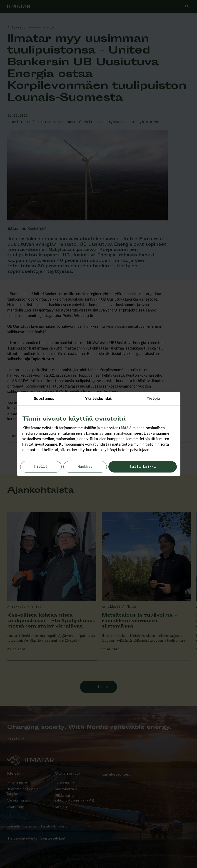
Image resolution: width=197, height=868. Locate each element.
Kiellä (41, 467)
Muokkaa (85, 467)
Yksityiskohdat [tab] (98, 398)
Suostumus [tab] (44, 398)
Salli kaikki (143, 467)
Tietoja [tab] (153, 398)
